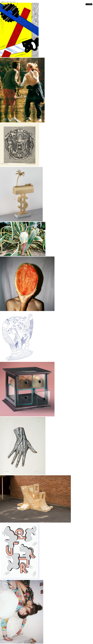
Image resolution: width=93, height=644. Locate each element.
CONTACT (3, 2)
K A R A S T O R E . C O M (10, 2)
